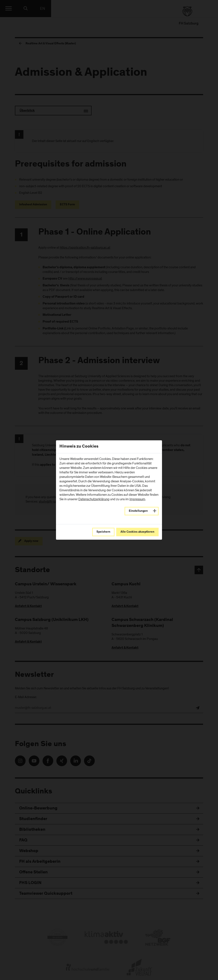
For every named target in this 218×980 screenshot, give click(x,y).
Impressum (137, 499)
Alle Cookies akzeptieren (137, 532)
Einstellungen (138, 511)
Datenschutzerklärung (94, 499)
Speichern (103, 532)
